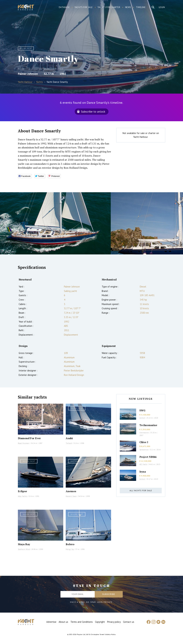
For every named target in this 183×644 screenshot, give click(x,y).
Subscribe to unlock (93, 112)
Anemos (71, 491)
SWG (142, 410)
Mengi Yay (70, 549)
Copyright (100, 622)
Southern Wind (24, 549)
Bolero (70, 544)
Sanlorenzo (144, 450)
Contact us (129, 622)
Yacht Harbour (26, 8)
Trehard (69, 443)
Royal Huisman (24, 443)
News (128, 7)
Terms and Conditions (82, 622)
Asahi (69, 438)
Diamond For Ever (29, 438)
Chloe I (144, 442)
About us (63, 622)
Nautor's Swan (71, 496)
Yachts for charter (109, 7)
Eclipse (22, 491)
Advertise (51, 622)
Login (162, 7)
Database (64, 7)
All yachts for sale (141, 490)
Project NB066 (148, 457)
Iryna (143, 472)
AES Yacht (143, 464)
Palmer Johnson (28, 74)
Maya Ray (24, 544)
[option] (55, 223)
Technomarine (148, 425)
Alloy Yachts (22, 496)
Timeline (141, 7)
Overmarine (144, 433)
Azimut (142, 418)
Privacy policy (114, 622)
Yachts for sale (84, 7)
